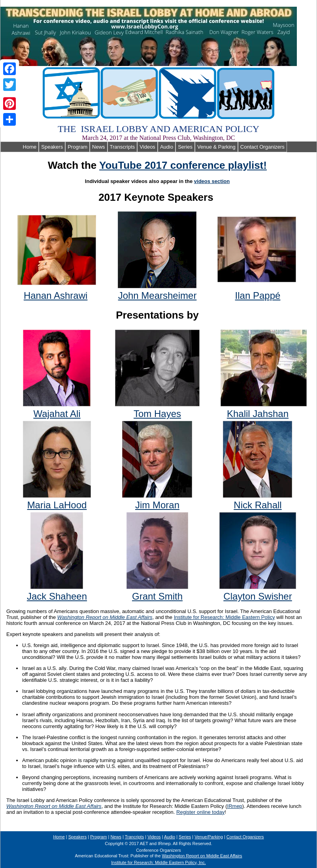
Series (185, 147)
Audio (167, 147)
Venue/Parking (209, 837)
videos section (212, 181)
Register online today (200, 812)
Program (77, 147)
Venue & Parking (216, 147)
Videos (147, 147)
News (99, 147)
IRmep (235, 806)
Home (20, 147)
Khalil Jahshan (258, 414)
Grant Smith (157, 596)
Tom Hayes (157, 414)
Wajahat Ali (57, 414)
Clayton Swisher (258, 596)
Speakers (52, 147)
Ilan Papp (258, 295)
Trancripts (135, 837)
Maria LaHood (57, 505)
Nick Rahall (258, 505)
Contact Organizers (262, 147)
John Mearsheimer (158, 295)
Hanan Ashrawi (56, 295)
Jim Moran (157, 505)
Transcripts (123, 147)
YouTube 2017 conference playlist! (183, 165)
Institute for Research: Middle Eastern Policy (225, 617)
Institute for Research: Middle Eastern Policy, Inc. (158, 862)
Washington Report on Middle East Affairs (105, 617)
